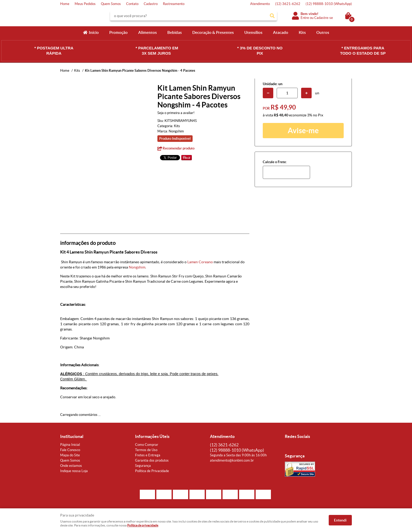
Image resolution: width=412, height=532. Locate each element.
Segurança (143, 466)
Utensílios (253, 32)
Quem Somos (111, 4)
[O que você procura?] (272, 16)
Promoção (119, 32)
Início (94, 32)
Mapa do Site (70, 455)
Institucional (72, 436)
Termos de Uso (146, 450)
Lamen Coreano (200, 262)
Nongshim (137, 267)
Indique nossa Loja (74, 471)
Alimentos (148, 32)
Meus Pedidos (85, 4)
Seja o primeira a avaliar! (176, 113)
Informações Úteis (152, 436)
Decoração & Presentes (213, 32)
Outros (323, 32)
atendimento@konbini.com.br (232, 460)
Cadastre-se (324, 18)
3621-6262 (288, 4)
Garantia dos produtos (152, 460)
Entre (305, 18)
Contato (132, 4)
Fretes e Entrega (148, 455)
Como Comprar (147, 445)
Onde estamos (71, 466)
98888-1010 (329, 4)
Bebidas (175, 32)
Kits (302, 32)
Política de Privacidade (152, 471)
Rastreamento (174, 4)
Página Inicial (70, 445)
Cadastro (151, 4)
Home (65, 4)
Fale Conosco (70, 450)
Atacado (281, 32)
